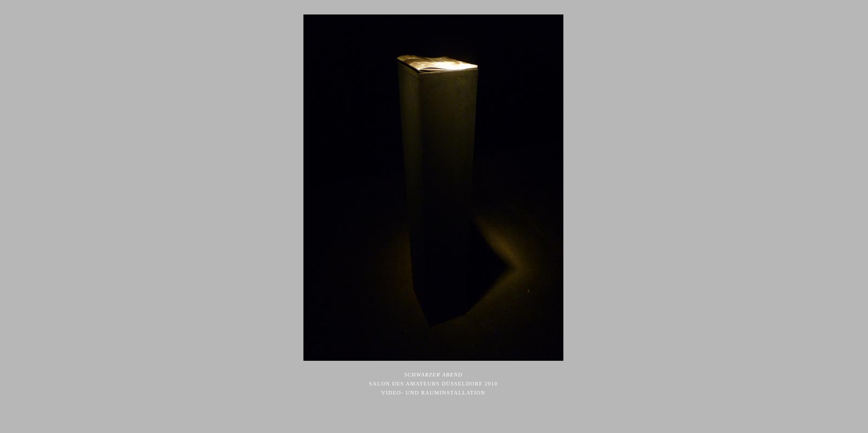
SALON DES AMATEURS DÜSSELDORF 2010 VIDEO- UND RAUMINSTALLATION (433, 384)
